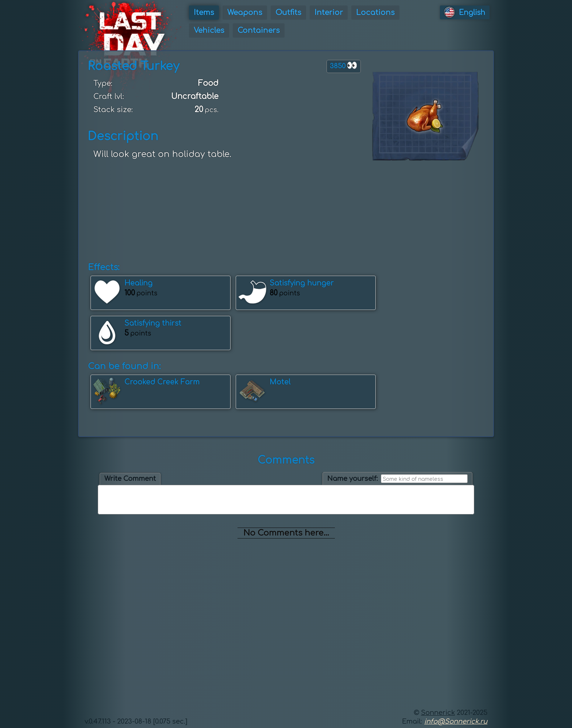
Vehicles (209, 30)
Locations (375, 13)
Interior (329, 13)
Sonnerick (438, 713)
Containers (259, 30)
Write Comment (130, 479)
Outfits (288, 13)
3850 (344, 66)
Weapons (245, 13)
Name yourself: (353, 479)
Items (204, 13)
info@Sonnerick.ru (456, 721)
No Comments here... (286, 533)
